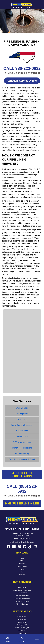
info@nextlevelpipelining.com (24, 542)
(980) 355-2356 (25, 539)
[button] (22, 81)
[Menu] (37, 639)
